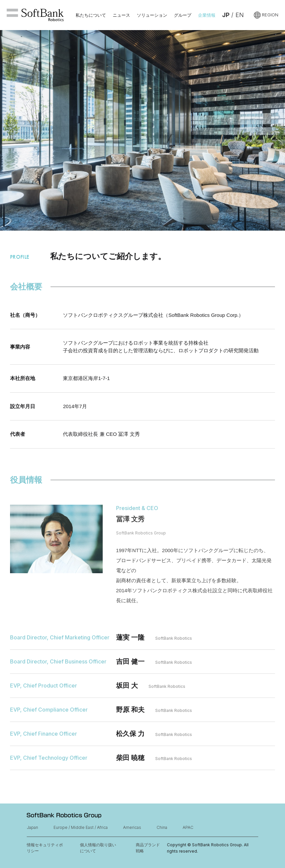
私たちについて (91, 15)
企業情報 (207, 15)
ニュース (121, 15)
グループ (183, 15)
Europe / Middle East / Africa (81, 827)
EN (240, 15)
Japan (32, 827)
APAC (188, 827)
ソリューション (152, 15)
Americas (132, 827)
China (162, 827)
